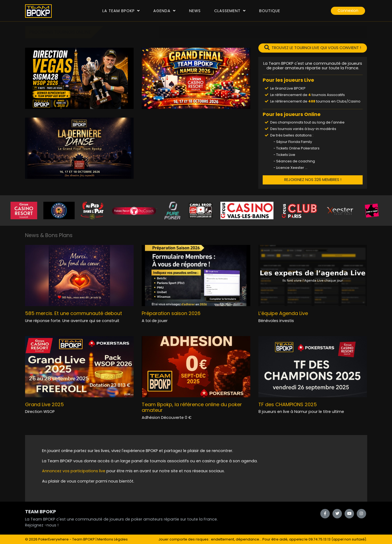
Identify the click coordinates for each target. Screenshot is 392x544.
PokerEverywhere (53, 539)
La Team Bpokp (121, 11)
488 (312, 101)
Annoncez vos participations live (74, 471)
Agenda (164, 11)
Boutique (270, 11)
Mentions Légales (112, 539)
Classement (230, 11)
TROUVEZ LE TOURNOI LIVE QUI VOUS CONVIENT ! (313, 48)
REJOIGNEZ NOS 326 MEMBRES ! (313, 180)
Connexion (348, 11)
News (195, 11)
